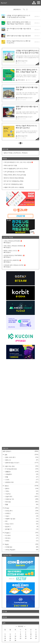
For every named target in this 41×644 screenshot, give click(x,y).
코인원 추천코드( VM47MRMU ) (14, 256)
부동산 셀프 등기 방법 (10, 165)
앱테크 (22, 488)
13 (10, 636)
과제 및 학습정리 (22, 550)
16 (26, 636)
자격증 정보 (22, 547)
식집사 (22, 516)
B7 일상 (21, 508)
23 (26, 638)
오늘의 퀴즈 (22, 496)
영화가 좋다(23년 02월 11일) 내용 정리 (19, 36)
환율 (22, 504)
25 (36, 638)
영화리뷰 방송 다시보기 (22, 463)
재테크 (21, 486)
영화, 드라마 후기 (22, 457)
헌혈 (22, 477)
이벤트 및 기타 (22, 499)
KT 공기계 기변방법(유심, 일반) (13, 184)
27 (10, 640)
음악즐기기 (22, 529)
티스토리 (22, 535)
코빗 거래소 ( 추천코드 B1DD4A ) (14, 246)
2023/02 (20, 626)
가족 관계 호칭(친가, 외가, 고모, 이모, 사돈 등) (18, 162)
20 (10, 638)
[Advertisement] (20, 382)
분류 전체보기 (20, 451)
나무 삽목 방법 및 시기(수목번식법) (14, 172)
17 (31, 636)
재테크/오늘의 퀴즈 (22, 61)
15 (20, 636)
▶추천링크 (7, 243)
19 (5, 638)
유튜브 (22, 541)
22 (20, 638)
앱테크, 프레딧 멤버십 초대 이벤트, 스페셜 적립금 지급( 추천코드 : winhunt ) (19, 23)
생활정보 (22, 472)
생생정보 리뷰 (22, 482)
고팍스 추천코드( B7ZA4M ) (13, 241)
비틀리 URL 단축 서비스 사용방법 (14, 187)
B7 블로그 (21, 533)
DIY (22, 521)
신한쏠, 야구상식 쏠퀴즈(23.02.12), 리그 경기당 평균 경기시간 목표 (18, 16)
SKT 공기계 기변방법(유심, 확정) (14, 181)
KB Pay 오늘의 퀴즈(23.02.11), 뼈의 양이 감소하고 (18, 42)
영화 (21, 455)
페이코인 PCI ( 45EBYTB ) (12, 260)
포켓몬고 (22, 513)
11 (36, 634)
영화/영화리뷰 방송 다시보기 (24, 98)
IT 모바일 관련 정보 (22, 469)
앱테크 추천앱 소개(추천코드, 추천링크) (16, 153)
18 (36, 636)
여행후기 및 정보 (22, 519)
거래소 (22, 491)
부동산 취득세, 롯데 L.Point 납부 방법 (15, 175)
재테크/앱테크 (20, 80)
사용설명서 (22, 474)
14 (15, 636)
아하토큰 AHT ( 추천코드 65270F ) (15, 265)
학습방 (21, 544)
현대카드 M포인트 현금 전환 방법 (14, 178)
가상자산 (22, 494)
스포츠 (22, 480)
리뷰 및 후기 (22, 511)
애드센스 (22, 538)
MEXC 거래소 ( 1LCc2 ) (11, 251)
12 (5, 636)
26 (5, 640)
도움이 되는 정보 (21, 466)
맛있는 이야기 (22, 524)
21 (15, 638)
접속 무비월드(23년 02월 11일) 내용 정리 (19, 29)
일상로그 (22, 526)
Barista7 (4, 3)
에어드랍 (22, 502)
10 (31, 634)
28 (15, 640)
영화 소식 (22, 460)
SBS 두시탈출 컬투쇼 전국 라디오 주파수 (16, 169)
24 (31, 638)
